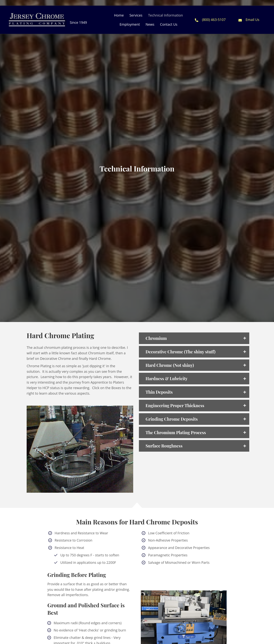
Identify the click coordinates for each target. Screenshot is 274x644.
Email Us (252, 20)
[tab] (194, 338)
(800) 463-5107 (214, 20)
